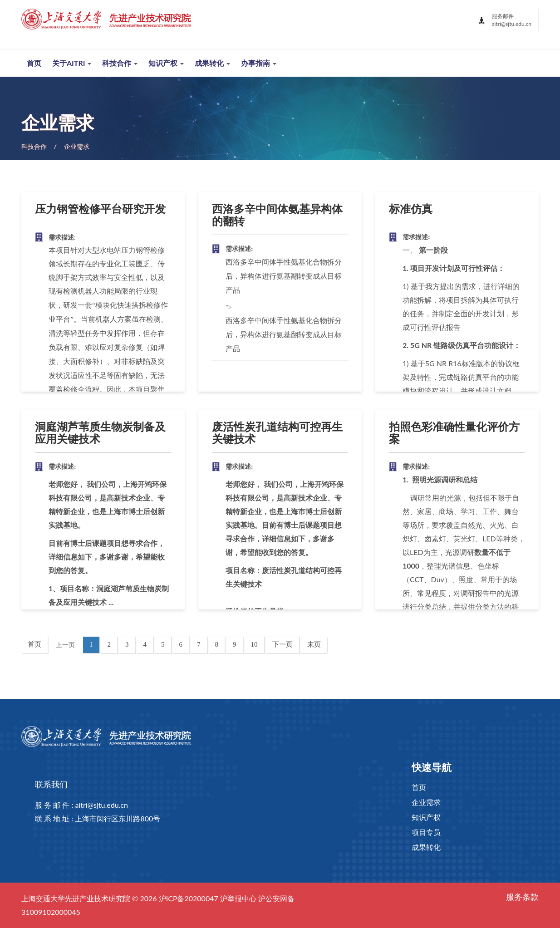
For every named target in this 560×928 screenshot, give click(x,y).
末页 (314, 644)
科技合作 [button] (120, 63)
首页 (34, 63)
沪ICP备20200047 (189, 898)
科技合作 (34, 146)
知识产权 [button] (166, 63)
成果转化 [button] (212, 63)
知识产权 (426, 818)
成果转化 (426, 847)
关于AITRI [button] (72, 63)
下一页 (282, 644)
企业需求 (77, 146)
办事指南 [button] (259, 63)
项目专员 (426, 832)
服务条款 (522, 897)
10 (258, 644)
